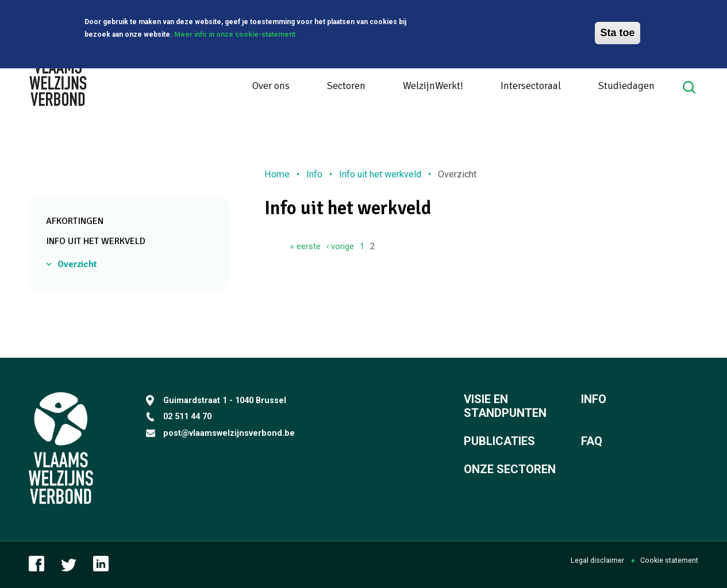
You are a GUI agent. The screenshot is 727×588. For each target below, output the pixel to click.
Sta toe (617, 32)
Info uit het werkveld (96, 241)
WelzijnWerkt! (433, 86)
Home (277, 174)
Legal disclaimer (597, 560)
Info (314, 174)
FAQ (592, 441)
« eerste (305, 246)
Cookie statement (669, 560)
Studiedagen (626, 86)
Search (691, 87)
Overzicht (77, 264)
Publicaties (499, 441)
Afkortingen (75, 221)
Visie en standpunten (505, 406)
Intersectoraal (531, 86)
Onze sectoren (510, 469)
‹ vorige (340, 246)
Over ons (271, 86)
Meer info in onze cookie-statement (235, 33)
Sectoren (346, 86)
